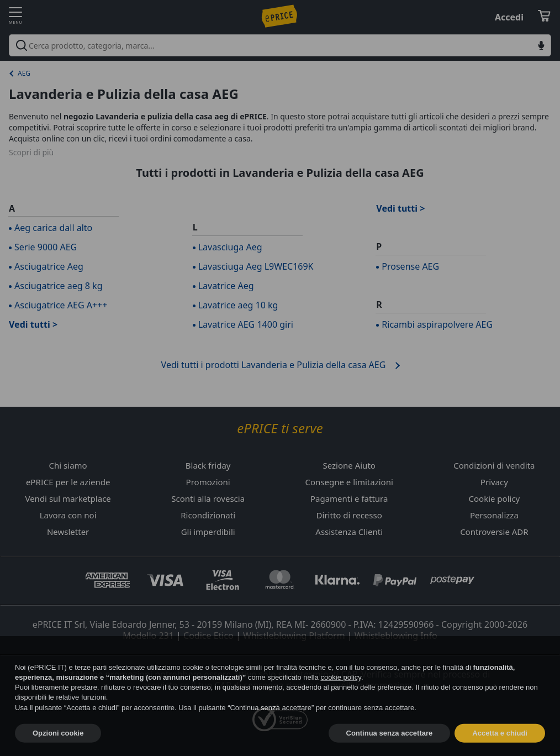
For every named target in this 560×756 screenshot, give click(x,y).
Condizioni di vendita (494, 465)
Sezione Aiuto (349, 465)
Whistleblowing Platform (294, 636)
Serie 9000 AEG (46, 247)
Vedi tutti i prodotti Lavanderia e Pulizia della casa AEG (274, 365)
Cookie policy (495, 498)
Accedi (509, 17)
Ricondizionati (208, 515)
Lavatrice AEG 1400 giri (246, 324)
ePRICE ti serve (280, 429)
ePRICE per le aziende (68, 482)
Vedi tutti (30, 324)
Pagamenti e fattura (349, 498)
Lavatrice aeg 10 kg (238, 305)
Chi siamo (68, 465)
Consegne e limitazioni (349, 482)
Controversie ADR (494, 532)
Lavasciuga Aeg (230, 247)
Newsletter (68, 532)
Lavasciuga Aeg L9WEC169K (256, 266)
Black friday (208, 465)
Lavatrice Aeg (226, 286)
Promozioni (208, 482)
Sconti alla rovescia (208, 498)
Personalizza (494, 515)
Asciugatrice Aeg (49, 266)
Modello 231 (148, 636)
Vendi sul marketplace (68, 498)
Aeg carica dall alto (53, 228)
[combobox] (280, 45)
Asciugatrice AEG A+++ (61, 305)
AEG (24, 73)
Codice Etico (208, 636)
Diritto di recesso (349, 515)
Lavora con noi (68, 515)
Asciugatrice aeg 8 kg (58, 286)
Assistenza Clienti (349, 532)
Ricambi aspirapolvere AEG (437, 324)
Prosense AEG (410, 266)
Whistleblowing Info (396, 636)
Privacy (494, 482)
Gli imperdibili (208, 532)
